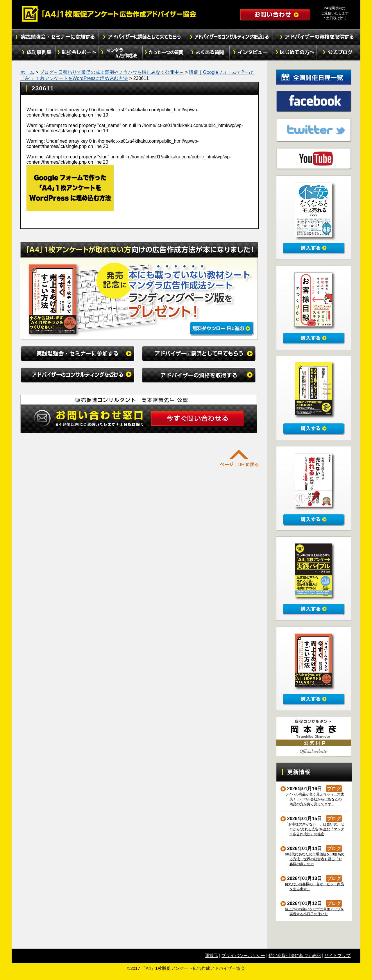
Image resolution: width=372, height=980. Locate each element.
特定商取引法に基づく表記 (295, 955)
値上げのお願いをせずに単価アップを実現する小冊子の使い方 (315, 912)
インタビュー (251, 53)
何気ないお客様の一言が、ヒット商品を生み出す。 (315, 887)
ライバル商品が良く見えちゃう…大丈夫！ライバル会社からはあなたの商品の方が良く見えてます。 (315, 799)
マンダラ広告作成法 (121, 53)
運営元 (211, 955)
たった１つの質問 (164, 53)
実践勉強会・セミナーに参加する (55, 37)
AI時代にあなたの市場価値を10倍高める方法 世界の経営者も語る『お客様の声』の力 (315, 859)
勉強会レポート (77, 53)
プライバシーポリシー (243, 955)
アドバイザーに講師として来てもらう (142, 37)
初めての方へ (295, 53)
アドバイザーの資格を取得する (317, 37)
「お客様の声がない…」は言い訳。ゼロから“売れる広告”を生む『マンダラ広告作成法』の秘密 (315, 829)
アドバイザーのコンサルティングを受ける (230, 37)
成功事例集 (33, 53)
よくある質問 (208, 53)
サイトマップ (337, 955)
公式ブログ (339, 53)
